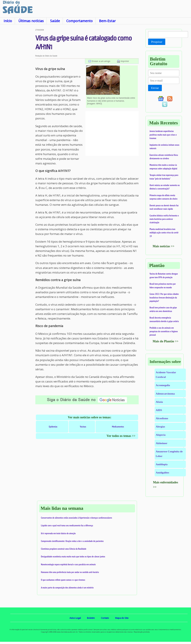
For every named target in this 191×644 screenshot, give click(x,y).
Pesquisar (157, 42)
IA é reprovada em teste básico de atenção (58, 533)
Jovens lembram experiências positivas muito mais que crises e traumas (163, 135)
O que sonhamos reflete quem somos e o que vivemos (63, 580)
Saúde (55, 21)
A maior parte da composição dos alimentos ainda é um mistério (67, 588)
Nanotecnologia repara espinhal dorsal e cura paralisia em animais (68, 564)
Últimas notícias (31, 21)
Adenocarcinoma (165, 394)
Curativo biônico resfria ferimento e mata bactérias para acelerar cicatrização (164, 219)
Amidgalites (162, 472)
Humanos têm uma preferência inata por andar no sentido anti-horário (70, 572)
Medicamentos (118, 427)
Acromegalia (163, 385)
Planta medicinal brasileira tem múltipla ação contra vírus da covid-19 (164, 233)
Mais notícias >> (163, 246)
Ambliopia (162, 464)
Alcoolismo (162, 418)
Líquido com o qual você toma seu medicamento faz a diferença (67, 525)
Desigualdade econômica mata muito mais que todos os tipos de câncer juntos (73, 556)
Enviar (155, 88)
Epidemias (53, 427)
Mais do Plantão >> (165, 341)
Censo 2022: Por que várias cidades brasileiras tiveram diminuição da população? (164, 297)
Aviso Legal (75, 618)
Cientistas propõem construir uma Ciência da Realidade (64, 549)
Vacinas (83, 427)
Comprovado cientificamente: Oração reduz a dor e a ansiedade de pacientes (72, 541)
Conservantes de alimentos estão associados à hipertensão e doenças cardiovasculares (77, 518)
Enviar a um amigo (101, 61)
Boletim (91, 618)
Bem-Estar (107, 21)
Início (8, 21)
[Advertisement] (18, 80)
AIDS (159, 410)
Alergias (160, 427)
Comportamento (79, 21)
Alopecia (161, 435)
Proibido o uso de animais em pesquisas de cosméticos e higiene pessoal (164, 331)
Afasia (159, 402)
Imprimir (125, 61)
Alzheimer (161, 443)
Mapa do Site (122, 618)
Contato (105, 618)
